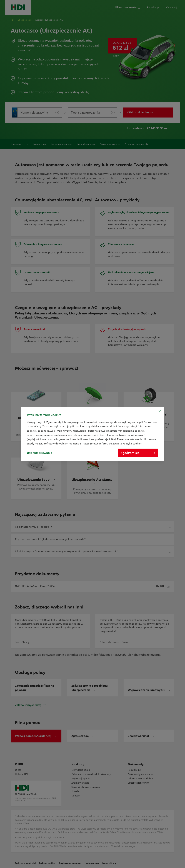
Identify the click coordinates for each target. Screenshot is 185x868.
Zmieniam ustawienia (39, 453)
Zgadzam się (138, 453)
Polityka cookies (132, 444)
